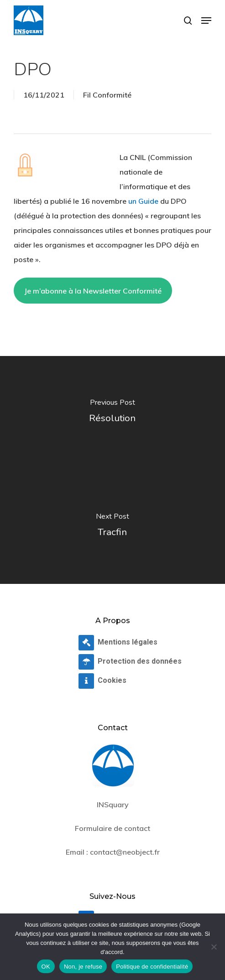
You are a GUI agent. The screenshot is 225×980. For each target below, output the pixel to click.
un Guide (143, 201)
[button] (206, 21)
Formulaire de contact (112, 828)
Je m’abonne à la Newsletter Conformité (93, 291)
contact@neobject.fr (125, 852)
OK (46, 967)
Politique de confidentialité (152, 967)
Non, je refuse (83, 967)
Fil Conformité (107, 95)
